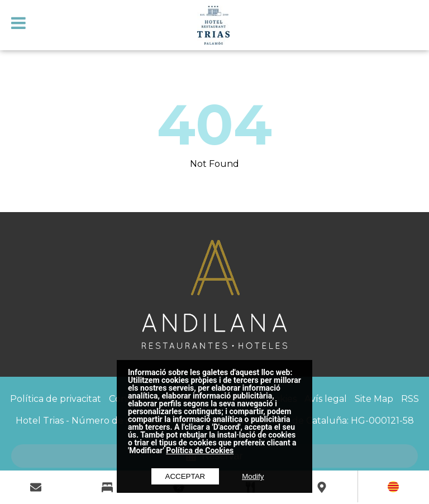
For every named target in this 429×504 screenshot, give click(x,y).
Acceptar (185, 476)
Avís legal (326, 399)
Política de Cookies (200, 450)
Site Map (374, 399)
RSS (410, 399)
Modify (253, 476)
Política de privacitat (56, 399)
